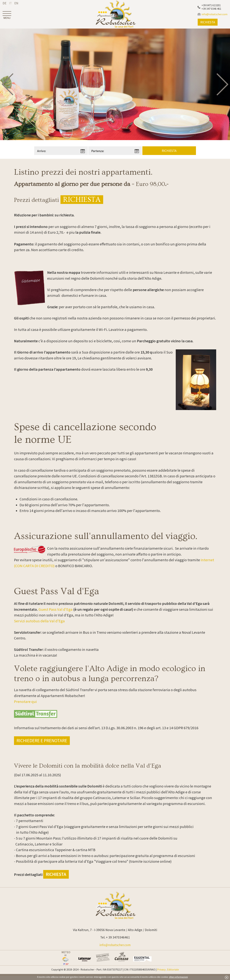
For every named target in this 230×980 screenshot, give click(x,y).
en (16, 3)
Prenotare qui (25, 702)
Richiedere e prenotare (42, 741)
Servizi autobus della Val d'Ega (39, 621)
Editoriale (173, 969)
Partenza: (98, 151)
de (4, 3)
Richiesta (82, 200)
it (10, 3)
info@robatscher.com (115, 945)
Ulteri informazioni (178, 977)
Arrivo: (42, 151)
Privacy (161, 969)
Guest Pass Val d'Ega (56, 609)
